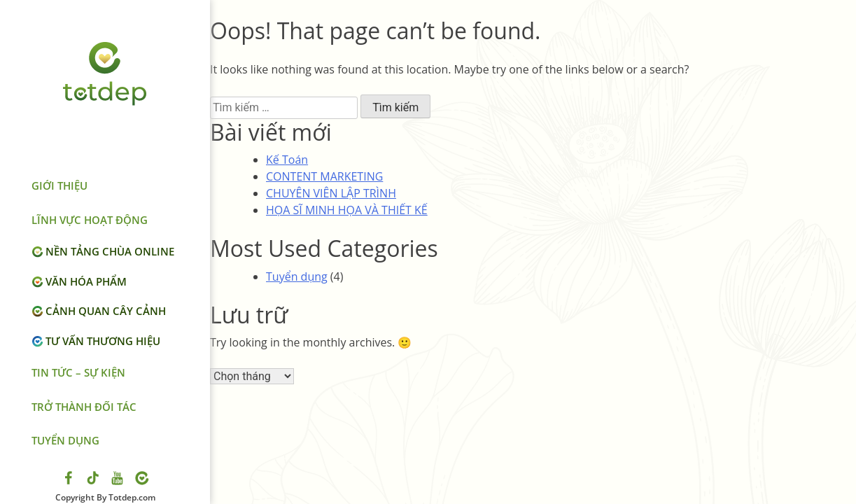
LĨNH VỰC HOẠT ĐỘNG (90, 220)
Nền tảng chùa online (110, 251)
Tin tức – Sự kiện (78, 372)
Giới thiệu (59, 185)
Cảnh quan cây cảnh (106, 311)
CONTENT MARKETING (324, 176)
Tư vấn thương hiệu (103, 341)
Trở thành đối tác (84, 407)
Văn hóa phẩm (86, 281)
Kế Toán (287, 160)
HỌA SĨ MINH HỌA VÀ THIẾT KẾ (347, 210)
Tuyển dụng (65, 440)
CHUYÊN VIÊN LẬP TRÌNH (331, 193)
